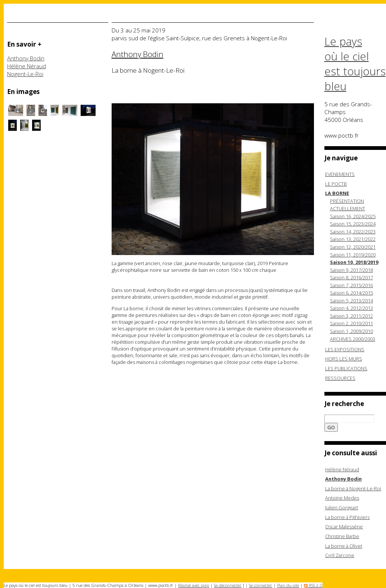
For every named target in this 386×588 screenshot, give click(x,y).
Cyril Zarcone (340, 555)
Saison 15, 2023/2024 (353, 224)
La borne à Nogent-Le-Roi (353, 488)
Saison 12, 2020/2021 (353, 247)
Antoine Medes (342, 498)
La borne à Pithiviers (347, 517)
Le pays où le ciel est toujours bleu (355, 64)
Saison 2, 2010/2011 (351, 323)
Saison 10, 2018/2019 (354, 262)
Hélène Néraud (27, 66)
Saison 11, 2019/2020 (353, 255)
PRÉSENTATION (347, 201)
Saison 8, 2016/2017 (351, 277)
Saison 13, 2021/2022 (353, 239)
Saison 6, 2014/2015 (351, 293)
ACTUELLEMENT (348, 208)
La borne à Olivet (344, 546)
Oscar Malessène (344, 526)
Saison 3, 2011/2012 (351, 316)
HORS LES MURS (344, 359)
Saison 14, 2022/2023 (353, 232)
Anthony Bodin (26, 58)
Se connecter (261, 585)
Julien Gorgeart (342, 507)
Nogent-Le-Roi (25, 74)
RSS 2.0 (313, 585)
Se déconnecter (228, 585)
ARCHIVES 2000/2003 (353, 339)
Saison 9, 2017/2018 (351, 270)
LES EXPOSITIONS (345, 349)
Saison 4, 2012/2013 (351, 308)
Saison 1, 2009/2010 (351, 331)
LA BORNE (337, 193)
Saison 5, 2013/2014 (351, 301)
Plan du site (288, 585)
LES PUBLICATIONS (346, 368)
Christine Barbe (342, 536)
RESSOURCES (340, 378)
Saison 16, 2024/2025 (353, 216)
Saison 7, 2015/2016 (351, 285)
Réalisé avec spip (194, 585)
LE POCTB (336, 184)
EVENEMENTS (340, 174)
